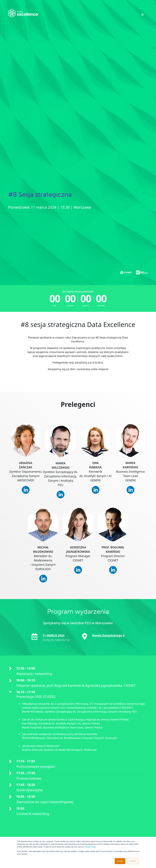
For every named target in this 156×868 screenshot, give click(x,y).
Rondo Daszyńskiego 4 (108, 635)
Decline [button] (133, 861)
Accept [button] (120, 861)
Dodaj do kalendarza (56, 640)
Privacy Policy (90, 847)
